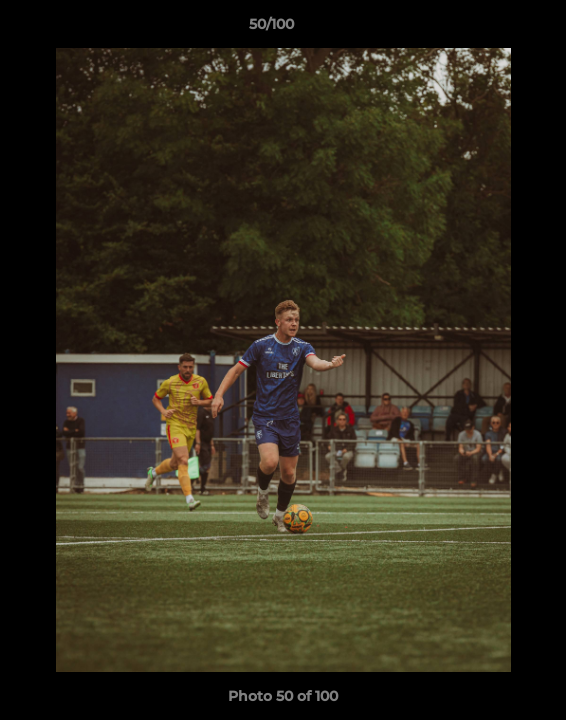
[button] (494, 29)
